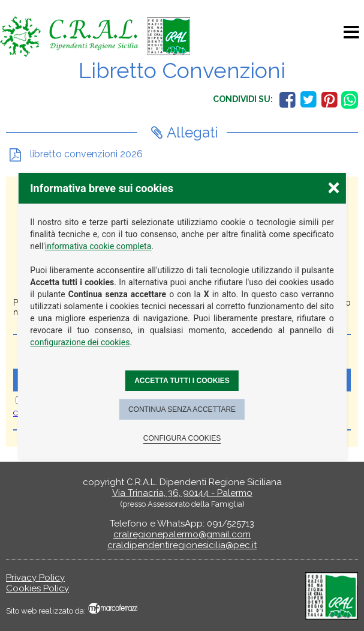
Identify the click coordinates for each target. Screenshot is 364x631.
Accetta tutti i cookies (182, 381)
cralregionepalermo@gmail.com (182, 534)
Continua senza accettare (182, 409)
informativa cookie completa (98, 246)
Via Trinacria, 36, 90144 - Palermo (182, 493)
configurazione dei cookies (80, 342)
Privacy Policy (35, 578)
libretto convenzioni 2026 (85, 154)
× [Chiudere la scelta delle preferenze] (333, 187)
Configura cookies (182, 438)
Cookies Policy (37, 588)
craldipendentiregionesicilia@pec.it (182, 545)
